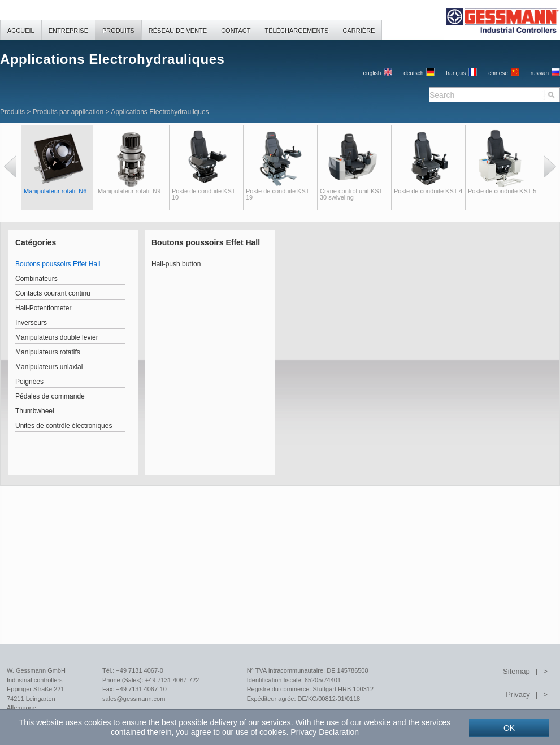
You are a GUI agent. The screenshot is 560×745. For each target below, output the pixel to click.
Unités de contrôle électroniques (64, 426)
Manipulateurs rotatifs (48, 352)
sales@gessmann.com (134, 699)
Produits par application (68, 112)
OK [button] (509, 728)
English (372, 73)
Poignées (29, 382)
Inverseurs (31, 323)
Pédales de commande (50, 396)
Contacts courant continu (53, 293)
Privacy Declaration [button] (325, 732)
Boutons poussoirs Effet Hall (58, 264)
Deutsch (413, 73)
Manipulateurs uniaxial (49, 367)
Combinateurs (36, 279)
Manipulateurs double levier (57, 337)
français (456, 73)
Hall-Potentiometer (43, 308)
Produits (12, 112)
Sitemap (516, 671)
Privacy (518, 694)
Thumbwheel (35, 411)
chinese (498, 73)
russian (540, 73)
